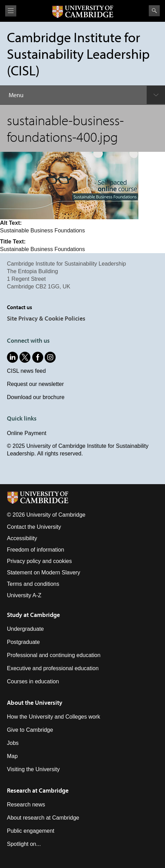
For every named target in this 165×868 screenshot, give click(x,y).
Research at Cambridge (38, 790)
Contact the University (34, 527)
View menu (11, 11)
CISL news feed (26, 371)
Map (12, 756)
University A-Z (24, 595)
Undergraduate (25, 629)
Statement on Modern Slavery (44, 572)
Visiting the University (33, 769)
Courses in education (33, 681)
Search (154, 11)
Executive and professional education (53, 668)
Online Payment (27, 433)
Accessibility (22, 538)
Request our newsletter (35, 384)
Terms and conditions (33, 584)
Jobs (13, 743)
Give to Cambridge (30, 730)
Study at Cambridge (33, 615)
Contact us (20, 307)
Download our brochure (36, 397)
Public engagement (31, 831)
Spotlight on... (24, 844)
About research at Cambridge (43, 818)
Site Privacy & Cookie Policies (46, 318)
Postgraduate (23, 642)
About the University (35, 703)
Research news (26, 805)
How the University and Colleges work (53, 717)
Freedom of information (35, 550)
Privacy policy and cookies (39, 561)
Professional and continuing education (54, 655)
